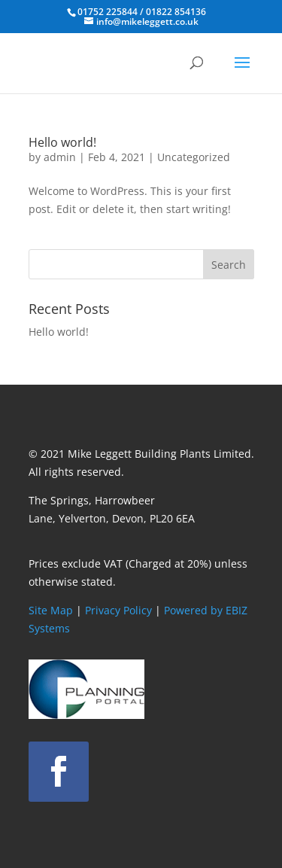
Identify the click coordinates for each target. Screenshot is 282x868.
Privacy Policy (118, 610)
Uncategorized (194, 157)
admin (60, 157)
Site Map (51, 610)
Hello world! (62, 142)
